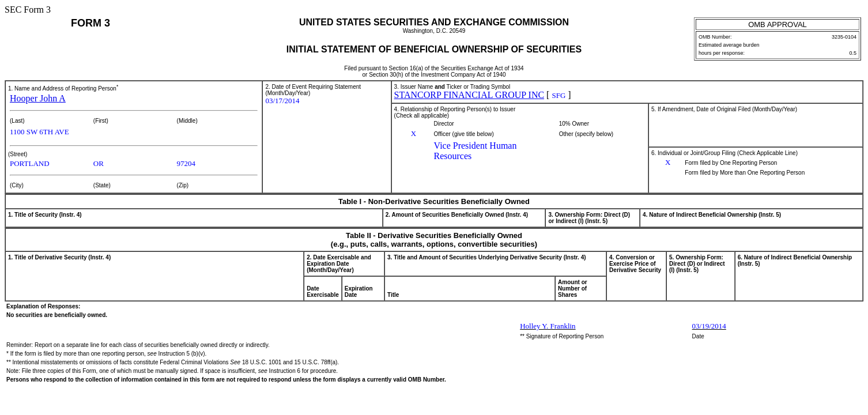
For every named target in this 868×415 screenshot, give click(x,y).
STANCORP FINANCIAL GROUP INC (469, 95)
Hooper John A (38, 98)
